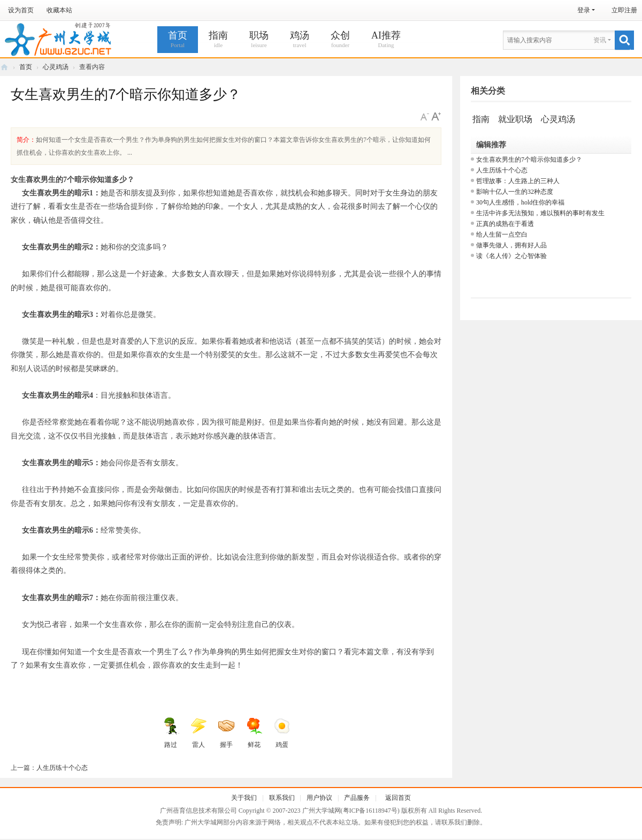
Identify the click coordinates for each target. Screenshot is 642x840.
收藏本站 (59, 10)
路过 (171, 733)
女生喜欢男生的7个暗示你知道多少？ (529, 160)
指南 (218, 40)
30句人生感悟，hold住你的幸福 (520, 202)
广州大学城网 (4, 67)
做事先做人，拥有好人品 (511, 245)
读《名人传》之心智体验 (511, 256)
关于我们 (244, 798)
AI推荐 (386, 40)
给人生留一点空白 (502, 234)
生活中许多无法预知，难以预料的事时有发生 (540, 213)
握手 (226, 733)
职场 (259, 40)
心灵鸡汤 (56, 67)
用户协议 (319, 798)
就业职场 (515, 119)
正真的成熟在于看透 (505, 224)
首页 (178, 40)
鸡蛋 (282, 733)
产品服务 (357, 798)
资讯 (600, 40)
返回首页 (398, 798)
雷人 (198, 733)
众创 (340, 40)
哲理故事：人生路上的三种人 (518, 181)
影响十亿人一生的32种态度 (515, 192)
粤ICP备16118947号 (370, 811)
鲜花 (254, 733)
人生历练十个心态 (62, 768)
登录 (584, 10)
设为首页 (21, 10)
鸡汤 (300, 40)
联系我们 (282, 798)
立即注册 (624, 10)
